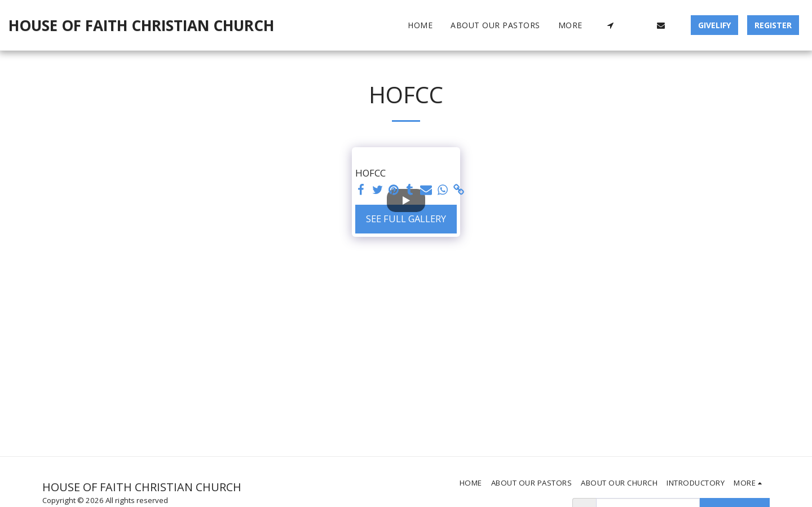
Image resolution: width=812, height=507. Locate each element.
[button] (610, 25)
